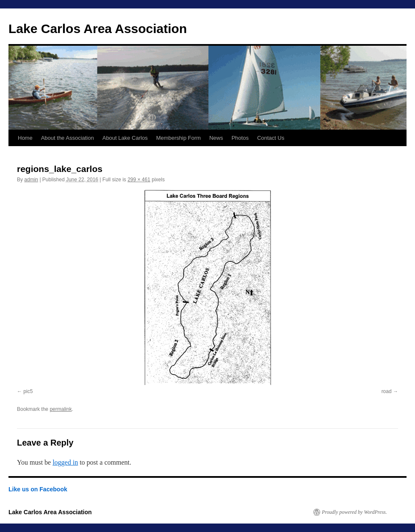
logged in (65, 462)
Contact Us (271, 138)
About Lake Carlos (125, 138)
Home (25, 138)
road (387, 391)
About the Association (68, 138)
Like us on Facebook (38, 489)
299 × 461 (139, 180)
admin (31, 180)
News (216, 138)
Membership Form (178, 138)
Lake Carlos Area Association (98, 29)
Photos (240, 138)
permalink (61, 409)
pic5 (28, 391)
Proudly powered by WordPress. (354, 512)
